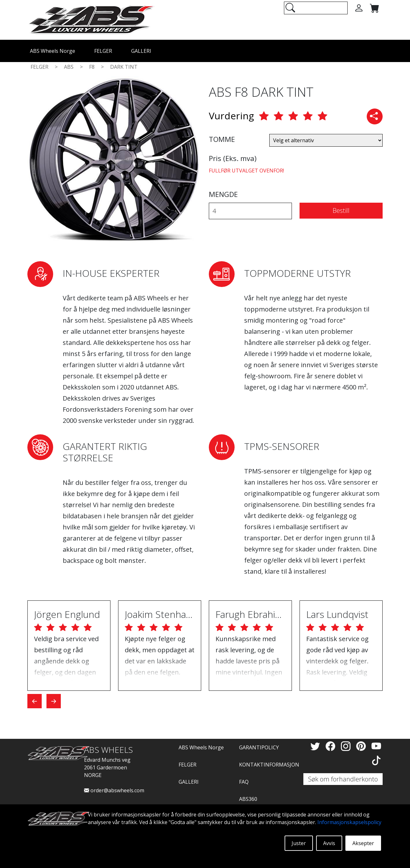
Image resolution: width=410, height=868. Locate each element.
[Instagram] (347, 746)
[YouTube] (376, 746)
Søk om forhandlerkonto (343, 779)
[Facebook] (332, 746)
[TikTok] (376, 760)
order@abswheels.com (114, 790)
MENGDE (223, 194)
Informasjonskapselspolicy (349, 822)
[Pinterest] (362, 746)
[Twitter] (316, 746)
